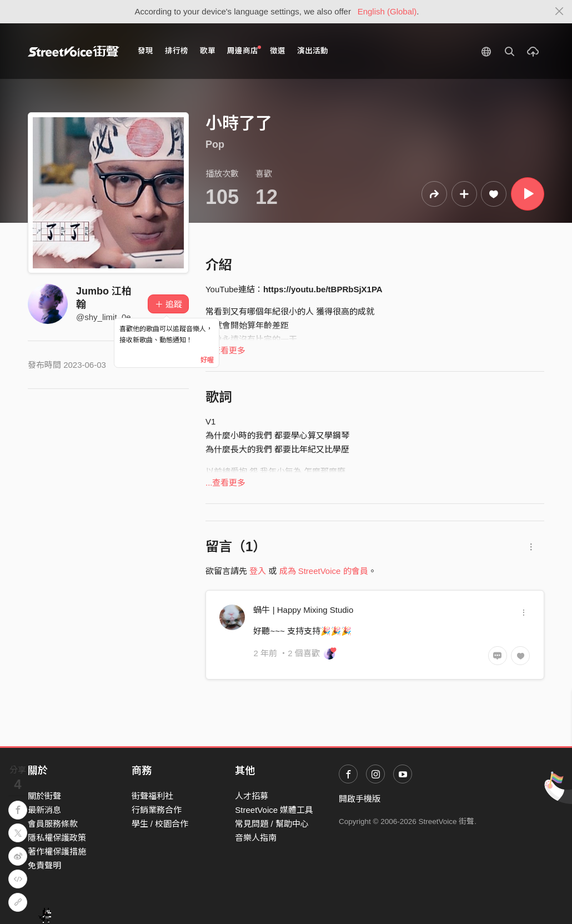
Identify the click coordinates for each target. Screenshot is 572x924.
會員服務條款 (53, 824)
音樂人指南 (256, 838)
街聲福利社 (152, 796)
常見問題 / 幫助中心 (272, 824)
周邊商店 (244, 50)
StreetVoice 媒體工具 (274, 810)
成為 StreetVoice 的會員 (324, 571)
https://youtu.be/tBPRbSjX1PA (323, 289)
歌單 (208, 51)
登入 (258, 571)
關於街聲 (44, 796)
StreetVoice (74, 51)
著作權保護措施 (57, 851)
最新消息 (44, 810)
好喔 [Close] (207, 360)
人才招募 (252, 796)
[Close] (560, 12)
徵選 (278, 51)
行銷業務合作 (157, 810)
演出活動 (313, 51)
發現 (145, 51)
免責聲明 (44, 865)
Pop (215, 144)
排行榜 (177, 51)
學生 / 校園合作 (160, 824)
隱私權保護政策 (57, 838)
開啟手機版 (360, 799)
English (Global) (387, 11)
